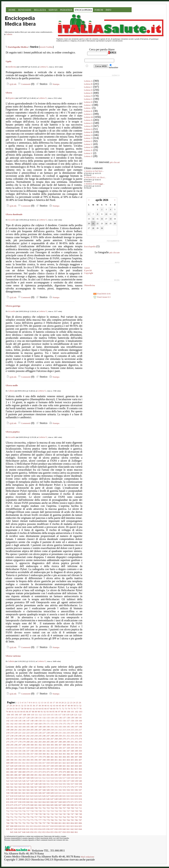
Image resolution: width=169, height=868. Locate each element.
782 (60, 820)
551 (48, 784)
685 (52, 805)
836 (48, 829)
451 (28, 769)
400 (52, 760)
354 (20, 754)
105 (12, 715)
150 (40, 721)
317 (24, 748)
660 (28, 802)
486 (16, 775)
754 (24, 817)
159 (76, 721)
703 (48, 808)
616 (80, 793)
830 (24, 829)
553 (56, 784)
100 (68, 712)
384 (64, 757)
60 (28, 709)
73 (66, 709)
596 (76, 790)
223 (28, 733)
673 (80, 802)
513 (48, 778)
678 (24, 805)
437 (48, 766)
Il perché (88, 270)
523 (12, 781)
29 (13, 706)
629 (56, 796)
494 (48, 775)
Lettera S (88, 135)
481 (72, 772)
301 (36, 745)
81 (13, 712)
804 (72, 823)
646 (48, 799)
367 (72, 754)
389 (8, 760)
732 (12, 814)
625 (40, 796)
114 (48, 715)
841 (68, 829)
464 (80, 769)
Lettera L (88, 114)
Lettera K (88, 111)
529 (36, 781)
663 (40, 802)
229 (52, 733)
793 (28, 823)
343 (52, 751)
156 (64, 721)
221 (20, 733)
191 (52, 727)
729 (76, 811)
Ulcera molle (12, 385)
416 (40, 763)
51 (77, 706)
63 (37, 709)
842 (72, 829)
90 (39, 712)
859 (68, 832)
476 (52, 772)
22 (68, 703)
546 (28, 784)
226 (40, 733)
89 (36, 712)
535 (60, 781)
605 (36, 793)
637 (12, 799)
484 (8, 775)
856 (56, 832)
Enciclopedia (90, 246)
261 (28, 739)
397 (40, 760)
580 (12, 790)
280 (28, 742)
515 (56, 778)
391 (16, 760)
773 (24, 820)
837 (52, 829)
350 (80, 751)
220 (16, 733)
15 (48, 703)
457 (52, 769)
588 (44, 790)
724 (56, 811)
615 (76, 793)
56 (16, 709)
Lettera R (88, 132)
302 (40, 745)
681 (36, 805)
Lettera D (88, 90)
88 (33, 712)
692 (80, 805)
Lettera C (88, 87)
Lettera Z (88, 156)
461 (68, 769)
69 (54, 709)
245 (40, 736)
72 (63, 709)
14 (45, 703)
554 (60, 784)
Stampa (54, 84)
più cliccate (115, 252)
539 (76, 781)
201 (16, 730)
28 (11, 706)
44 (57, 706)
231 (60, 733)
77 (77, 709)
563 (20, 787)
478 (60, 772)
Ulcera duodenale (14, 214)
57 (19, 709)
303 (44, 745)
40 (46, 706)
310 (72, 745)
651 (68, 799)
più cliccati (115, 162)
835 (44, 829)
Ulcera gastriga (13, 306)
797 (44, 823)
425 (76, 763)
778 (44, 820)
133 (48, 718)
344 (56, 751)
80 (10, 712)
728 (72, 811)
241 (24, 736)
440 (60, 766)
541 (8, 784)
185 (28, 727)
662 (36, 802)
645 (44, 799)
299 (28, 745)
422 (64, 763)
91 (42, 712)
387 (76, 757)
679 (28, 805)
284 (44, 742)
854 (48, 832)
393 (24, 760)
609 (52, 793)
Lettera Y (88, 153)
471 (32, 772)
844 (80, 829)
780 (52, 820)
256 (8, 739)
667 (56, 802)
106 (16, 715)
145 (20, 721)
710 (76, 808)
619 (16, 796)
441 (64, 766)
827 (12, 829)
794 (32, 823)
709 (72, 808)
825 (80, 826)
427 (8, 766)
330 (76, 748)
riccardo (12, 220)
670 (68, 802)
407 (80, 760)
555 (64, 784)
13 (42, 703)
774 (28, 820)
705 (56, 808)
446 (8, 769)
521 (80, 778)
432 (28, 766)
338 (32, 751)
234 (72, 733)
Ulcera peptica (13, 432)
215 (72, 730)
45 (60, 706)
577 (76, 787)
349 (76, 751)
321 (40, 748)
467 (16, 772)
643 (36, 799)
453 (36, 769)
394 (28, 760)
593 (64, 790)
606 (40, 793)
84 (21, 712)
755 (28, 817)
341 (44, 751)
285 (48, 742)
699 (32, 808)
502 (80, 775)
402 (60, 760)
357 (32, 754)
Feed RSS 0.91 (102, 294)
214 (68, 730)
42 (51, 706)
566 (32, 787)
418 (48, 763)
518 (68, 778)
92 (45, 712)
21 (65, 703)
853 (44, 832)
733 (16, 814)
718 (32, 811)
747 (72, 814)
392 (20, 760)
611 (60, 793)
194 (64, 727)
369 (80, 754)
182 (16, 727)
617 (8, 796)
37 (37, 706)
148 (32, 721)
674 (8, 805)
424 (72, 763)
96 (56, 712)
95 (53, 712)
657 (16, 802)
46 (63, 706)
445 (80, 766)
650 (64, 799)
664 (44, 802)
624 (36, 796)
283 (40, 742)
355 (24, 754)
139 (72, 718)
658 (20, 802)
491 (36, 775)
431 (24, 766)
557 (72, 784)
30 (16, 706)
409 (12, 763)
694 (12, 808)
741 (48, 814)
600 (16, 793)
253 (72, 736)
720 (40, 811)
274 (80, 739)
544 (20, 784)
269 (60, 739)
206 (36, 730)
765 (68, 817)
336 (24, 751)
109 (28, 715)
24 (74, 703)
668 (60, 802)
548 (36, 784)
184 (24, 727)
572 (56, 787)
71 (60, 709)
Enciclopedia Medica (18, 47)
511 (40, 778)
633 (72, 796)
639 (20, 799)
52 (80, 706)
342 (48, 751)
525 (20, 781)
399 (48, 760)
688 (64, 805)
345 (60, 751)
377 (36, 757)
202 (20, 730)
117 (60, 715)
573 (60, 787)
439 (56, 766)
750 (8, 817)
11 (36, 703)
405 (72, 760)
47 (66, 706)
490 (32, 775)
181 (12, 727)
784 (68, 820)
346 (64, 751)
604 (32, 793)
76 (75, 709)
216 (76, 730)
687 (60, 805)
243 (32, 736)
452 (32, 769)
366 (68, 754)
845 (12, 832)
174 (60, 724)
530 (40, 781)
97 (59, 712)
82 (16, 712)
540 (80, 781)
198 (80, 727)
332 (8, 751)
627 (48, 796)
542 (12, 784)
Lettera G (88, 99)
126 (20, 718)
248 (52, 736)
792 (24, 823)
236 (80, 733)
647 (52, 799)
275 (8, 742)
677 (20, 805)
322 (44, 748)
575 (68, 787)
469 (24, 772)
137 (64, 718)
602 (24, 793)
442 (68, 766)
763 (60, 817)
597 (80, 790)
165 (24, 724)
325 (56, 748)
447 (12, 769)
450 (24, 769)
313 (8, 748)
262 (32, 739)
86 (27, 712)
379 (44, 757)
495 (52, 775)
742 (52, 814)
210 (52, 730)
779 (48, 820)
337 (28, 751)
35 (31, 706)
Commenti (24, 84)
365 (64, 754)
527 (28, 781)
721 (44, 811)
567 (36, 787)
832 (32, 829)
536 (64, 781)
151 (44, 721)
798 (48, 823)
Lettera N (88, 120)
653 (76, 799)
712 (8, 811)
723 (52, 811)
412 (24, 763)
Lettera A (88, 81)
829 (20, 829)
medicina (12, 67)
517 (64, 778)
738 (36, 814)
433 (32, 766)
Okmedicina (89, 285)
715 (20, 811)
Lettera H (88, 102)
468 (20, 772)
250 (60, 736)
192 (56, 727)
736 (28, 814)
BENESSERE (25, 10)
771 (16, 820)
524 (16, 781)
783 (64, 820)
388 (80, 757)
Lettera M (88, 117)
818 (52, 826)
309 (68, 745)
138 (68, 718)
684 (48, 805)
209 (48, 730)
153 (52, 721)
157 (68, 721)
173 (56, 724)
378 (40, 757)
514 (52, 778)
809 (16, 826)
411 (20, 763)
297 (20, 745)
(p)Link (11, 84)
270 (64, 739)
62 (34, 709)
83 (19, 712)
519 (72, 778)
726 (64, 811)
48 (69, 706)
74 (69, 709)
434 (36, 766)
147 (28, 721)
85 (24, 712)
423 (68, 763)
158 (72, 721)
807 (8, 826)
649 (60, 799)
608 (48, 793)
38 (40, 706)
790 (16, 823)
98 (62, 712)
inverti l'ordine (46, 47)
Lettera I (88, 105)
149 (36, 721)
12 (39, 703)
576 (72, 787)
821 (64, 826)
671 (72, 802)
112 (40, 715)
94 (50, 712)
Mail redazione (88, 857)
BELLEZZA (40, 10)
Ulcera (9, 93)
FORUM (99, 10)
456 (48, 769)
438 (52, 766)
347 (68, 751)
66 (46, 709)
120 (72, 715)
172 (52, 724)
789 (12, 823)
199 (8, 730)
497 (60, 775)
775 (32, 820)
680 (32, 805)
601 (20, 793)
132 (44, 718)
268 (56, 739)
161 (8, 724)
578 (80, 787)
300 (32, 745)
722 (48, 811)
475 (48, 772)
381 (52, 757)
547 (32, 784)
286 (52, 742)
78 (80, 709)
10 (33, 703)
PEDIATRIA (66, 10)
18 (57, 703)
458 (56, 769)
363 (56, 754)
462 (72, 769)
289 (64, 742)
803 (68, 823)
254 (76, 736)
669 (64, 802)
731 (8, 814)
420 (56, 763)
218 (8, 733)
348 (72, 751)
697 (24, 808)
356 (28, 754)
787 (80, 820)
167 (32, 724)
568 (40, 787)
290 (68, 742)
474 (44, 772)
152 (48, 721)
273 (76, 739)
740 (44, 814)
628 (52, 796)
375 (28, 757)
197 (76, 727)
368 (76, 754)
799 (52, 823)
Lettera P (88, 126)
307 (60, 745)
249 (56, 736)
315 (16, 748)
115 (52, 715)
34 (28, 706)
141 (80, 718)
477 (56, 772)
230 (56, 733)
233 (68, 733)
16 (51, 703)
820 (60, 826)
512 (44, 778)
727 (68, 811)
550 (44, 784)
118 (64, 715)
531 (44, 781)
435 (40, 766)
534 (56, 781)
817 (48, 826)
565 (28, 787)
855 (52, 832)
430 (20, 766)
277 (16, 742)
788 (8, 823)
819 (56, 826)
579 (8, 790)
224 (32, 733)
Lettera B (88, 84)
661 (32, 802)
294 (8, 745)
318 (28, 748)
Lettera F (88, 96)
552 (52, 784)
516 (60, 778)
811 (24, 826)
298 (24, 745)
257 (12, 739)
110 (32, 715)
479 (64, 772)
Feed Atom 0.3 (102, 297)
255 (80, 736)
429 (16, 766)
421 (60, 763)
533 (52, 781)
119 (68, 715)
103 (80, 712)
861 (76, 832)
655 (8, 802)
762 (56, 817)
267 (52, 739)
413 (28, 763)
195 (68, 727)
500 (72, 775)
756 (32, 817)
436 (44, 766)
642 (32, 799)
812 (28, 826)
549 (40, 784)
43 (54, 706)
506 (20, 778)
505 (16, 778)
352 (12, 754)
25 (77, 703)
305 (52, 745)
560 (8, 787)
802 (64, 823)
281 (32, 742)
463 (76, 769)
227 (44, 733)
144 (16, 721)
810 (20, 826)
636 (8, 799)
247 (48, 736)
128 (28, 718)
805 (76, 823)
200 (12, 730)
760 (48, 817)
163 (16, 724)
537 (68, 781)
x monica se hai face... (94, 171)
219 (12, 733)
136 (60, 718)
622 (28, 796)
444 (76, 766)
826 (8, 829)
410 (16, 763)
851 (36, 832)
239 (16, 736)
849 (28, 832)
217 (80, 730)
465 (8, 772)
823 (72, 826)
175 (64, 724)
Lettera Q (88, 129)
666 (52, 802)
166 (28, 724)
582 (20, 790)
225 (36, 733)
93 (48, 712)
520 (76, 778)
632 (68, 796)
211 (56, 730)
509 (32, 778)
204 (28, 730)
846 (16, 832)
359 (40, 754)
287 (56, 742)
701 (40, 808)
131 (40, 718)
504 (12, 778)
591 (56, 790)
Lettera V (88, 144)
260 (24, 739)
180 (8, 727)
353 (16, 754)
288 (60, 742)
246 (44, 736)
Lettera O (88, 123)
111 (36, 715)
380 (48, 757)
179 (80, 724)
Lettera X (88, 150)
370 (8, 757)
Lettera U (44, 67)
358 (36, 754)
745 (64, 814)
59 (25, 709)
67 (48, 709)
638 (16, 799)
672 (76, 802)
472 (36, 772)
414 (32, 763)
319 (32, 748)
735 (24, 814)
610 (56, 793)
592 (60, 790)
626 (44, 796)
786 (76, 820)
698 (28, 808)
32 (22, 706)
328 (68, 748)
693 (8, 808)
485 (12, 775)
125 (16, 718)
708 (68, 808)
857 (60, 832)
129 (32, 718)
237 (8, 736)
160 (80, 721)
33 (25, 706)
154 (56, 721)
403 (64, 760)
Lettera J (88, 108)
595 (72, 790)
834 (40, 829)
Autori (87, 268)
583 (24, 790)
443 (72, 766)
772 (20, 820)
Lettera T (88, 138)
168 (36, 724)
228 (48, 733)
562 (16, 787)
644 (40, 799)
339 (36, 751)
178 (76, 724)
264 (40, 739)
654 (80, 799)
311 (76, 745)
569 (44, 787)
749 (80, 814)
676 (16, 805)
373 (20, 757)
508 (28, 778)
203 (24, 730)
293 (80, 742)
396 (36, 760)
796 (40, 823)
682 (40, 805)
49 (72, 706)
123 (8, 718)
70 (57, 709)
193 (60, 727)
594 (68, 790)
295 (12, 745)
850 (32, 832)
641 (28, 799)
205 (32, 730)
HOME (12, 10)
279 (24, 742)
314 (12, 748)
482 (76, 772)
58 (22, 709)
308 (64, 745)
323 (48, 748)
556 (68, 784)
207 (40, 730)
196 (72, 727)
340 (40, 751)
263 (36, 739)
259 (20, 739)
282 (36, 742)
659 (24, 802)
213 (64, 730)
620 (20, 796)
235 (76, 733)
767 (76, 817)
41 (48, 706)
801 (60, 823)
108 (24, 715)
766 (72, 817)
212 (60, 730)
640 (24, 799)
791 (20, 823)
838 (56, 829)
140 (76, 718)
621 (24, 796)
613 (68, 793)
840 (64, 829)
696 (20, 808)
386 (72, 757)
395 (32, 760)
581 (16, 790)
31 (19, 706)
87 (30, 712)
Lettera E (88, 93)
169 (40, 724)
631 (64, 796)
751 (12, 817)
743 (56, 814)
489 (28, 775)
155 (60, 721)
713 (12, 811)
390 (12, 760)
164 (20, 724)
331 (80, 748)
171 (48, 724)
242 (28, 736)
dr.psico (11, 98)
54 (11, 709)
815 (40, 826)
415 (36, 763)
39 (43, 706)
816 (44, 826)
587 (40, 790)
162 (12, 724)
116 (56, 715)
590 (52, 790)
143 (12, 721)
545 (24, 784)
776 (36, 820)
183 (20, 727)
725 (60, 811)
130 (36, 718)
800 (56, 823)
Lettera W (88, 147)
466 (12, 772)
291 (72, 742)
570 (48, 787)
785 (72, 820)
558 (76, 784)
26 (80, 703)
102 (76, 712)
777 (40, 820)
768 (80, 817)
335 (20, 751)
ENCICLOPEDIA (83, 10)
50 (75, 706)
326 (60, 748)
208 (44, 730)
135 (56, 718)
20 (62, 703)
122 (80, 715)
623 (32, 796)
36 (34, 706)
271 (68, 739)
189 (44, 727)
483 (80, 772)
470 (28, 772)
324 (52, 748)
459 (60, 769)
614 (72, 793)
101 (72, 712)
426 (80, 763)
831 (28, 829)
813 (32, 826)
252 (68, 736)
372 (16, 757)
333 (12, 751)
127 (24, 718)
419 (52, 763)
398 (44, 760)
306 (56, 745)
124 (12, 718)
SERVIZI (53, 10)
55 (13, 709)
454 (40, 769)
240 (20, 736)
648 (56, 799)
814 (36, 826)
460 (64, 769)
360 (44, 754)
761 (52, 817)
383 (60, 757)
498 (64, 775)
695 (16, 808)
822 (68, 826)
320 (36, 748)
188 (40, 727)
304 (48, 745)
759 (44, 817)
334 (16, 751)
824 (76, 826)
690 (72, 805)
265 (44, 739)
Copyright (89, 273)
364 (60, 754)
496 (56, 775)
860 (72, 832)
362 (52, 754)
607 (44, 793)
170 (44, 724)
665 (48, 802)
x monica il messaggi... (94, 184)
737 (32, 814)
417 (44, 763)
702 (44, 808)
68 (51, 709)
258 (16, 739)
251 (64, 736)
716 (24, 811)
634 (76, 796)
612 (64, 793)
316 (20, 748)
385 (68, 757)
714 (16, 811)
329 (72, 748)
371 (12, 757)
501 (76, 775)
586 (36, 790)
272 (72, 739)
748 (76, 814)
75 (72, 709)
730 (80, 811)
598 (8, 793)
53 (8, 709)
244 (36, 736)
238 (12, 736)
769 (8, 820)
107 (20, 715)
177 (72, 724)
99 (65, 712)
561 (12, 787)
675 (12, 805)
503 (8, 778)
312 (80, 745)
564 (24, 787)
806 (80, 823)
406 (76, 760)
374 (24, 757)
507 (24, 778)
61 (31, 709)
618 (12, 796)
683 (44, 805)
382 (56, 757)
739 (40, 814)
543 (16, 784)
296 (16, 745)
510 (36, 778)
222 (24, 733)
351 (8, 754)
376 (32, 757)
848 (24, 832)
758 (40, 817)
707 (64, 808)
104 (8, 715)
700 (36, 808)
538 (72, 781)
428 (12, 766)
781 (56, 820)
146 (24, 721)
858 (64, 832)
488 (24, 775)
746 (68, 814)
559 (80, 784)
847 (20, 832)
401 (56, 760)
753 (20, 817)
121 (76, 715)
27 (8, 706)
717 (28, 811)
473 (40, 772)
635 (80, 796)
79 (7, 712)
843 (76, 829)
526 (24, 781)
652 (72, 799)
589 (48, 790)
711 (80, 808)
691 (76, 805)
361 (48, 754)
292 (76, 742)
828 (16, 829)
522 (8, 781)
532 (48, 781)
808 (12, 826)
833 (36, 829)
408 (8, 763)
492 (40, 775)
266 (48, 739)
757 (36, 817)
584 (28, 790)
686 (56, 805)
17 (54, 703)
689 (68, 805)
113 (44, 715)
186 (32, 727)
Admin (9, 34)
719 (36, 811)
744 (60, 814)
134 (52, 718)
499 (68, 775)
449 (20, 769)
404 (68, 760)
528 (32, 781)
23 (71, 703)
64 (40, 709)
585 (32, 790)
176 (68, 724)
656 (12, 802)
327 (64, 748)
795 (36, 823)
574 (64, 787)
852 (40, 832)
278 (20, 742)
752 (16, 817)
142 (8, 721)
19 (60, 703)
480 (68, 772)
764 (64, 817)
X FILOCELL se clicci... (95, 177)
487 (20, 775)
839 (60, 829)
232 (64, 733)
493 (44, 775)
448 (16, 769)
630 (60, 796)
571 (52, 787)
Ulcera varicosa (13, 656)
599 (12, 793)
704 (52, 808)
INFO (108, 10)
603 (28, 793)
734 (20, 814)
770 (12, 820)
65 (43, 709)
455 (44, 769)
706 (60, 808)
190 (48, 727)
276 (12, 742)
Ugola (8, 61)
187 (36, 727)
